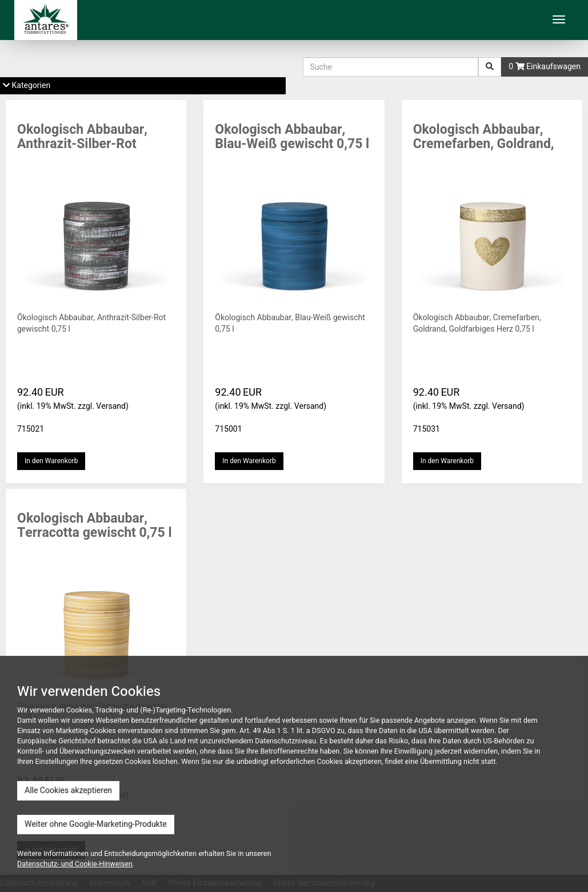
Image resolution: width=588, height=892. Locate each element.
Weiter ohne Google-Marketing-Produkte (96, 824)
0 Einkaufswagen (545, 67)
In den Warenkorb (51, 461)
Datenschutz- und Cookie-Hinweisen (75, 864)
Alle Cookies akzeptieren (68, 791)
